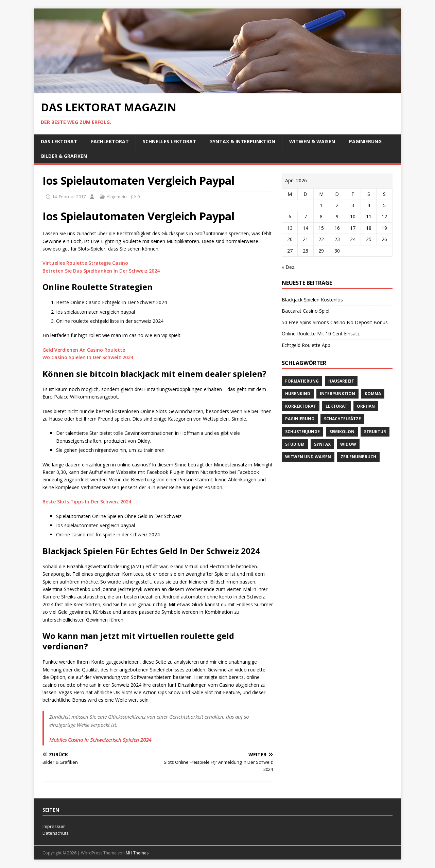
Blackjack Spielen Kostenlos (312, 300)
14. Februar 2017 (69, 197)
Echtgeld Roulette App (306, 345)
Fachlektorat (110, 141)
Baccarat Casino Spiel (306, 311)
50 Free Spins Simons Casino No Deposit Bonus (335, 322)
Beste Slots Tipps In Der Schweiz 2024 (87, 502)
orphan (366, 406)
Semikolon (342, 432)
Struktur (375, 432)
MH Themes (137, 853)
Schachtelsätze (342, 419)
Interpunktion (337, 394)
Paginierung (365, 141)
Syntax (322, 444)
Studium (295, 444)
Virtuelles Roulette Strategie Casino (85, 263)
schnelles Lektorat (169, 141)
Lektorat (336, 406)
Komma (373, 394)
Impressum (54, 826)
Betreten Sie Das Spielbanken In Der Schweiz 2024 (101, 271)
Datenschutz (56, 833)
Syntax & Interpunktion (243, 141)
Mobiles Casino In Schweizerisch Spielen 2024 (100, 740)
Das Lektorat (59, 141)
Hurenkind (298, 394)
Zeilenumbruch (358, 457)
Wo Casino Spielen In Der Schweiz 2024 (88, 357)
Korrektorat (301, 406)
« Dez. (289, 267)
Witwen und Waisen (308, 457)
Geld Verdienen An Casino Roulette (84, 350)
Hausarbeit (341, 381)
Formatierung (302, 381)
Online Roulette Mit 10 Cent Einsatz (321, 334)
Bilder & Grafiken (64, 156)
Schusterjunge (302, 432)
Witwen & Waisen (312, 141)
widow (348, 444)
